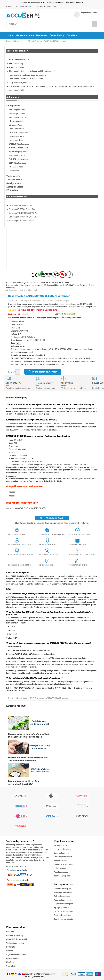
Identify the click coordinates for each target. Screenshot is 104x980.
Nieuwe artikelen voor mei (46, 6)
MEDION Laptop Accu (18, 152)
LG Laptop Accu (16, 125)
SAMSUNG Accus (35, 42)
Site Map (10, 962)
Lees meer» (14, 171)
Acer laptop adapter (62, 889)
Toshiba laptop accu (62, 876)
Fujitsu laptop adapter (63, 904)
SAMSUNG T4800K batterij (55, 42)
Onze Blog (72, 36)
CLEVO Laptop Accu (17, 163)
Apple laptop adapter (63, 893)
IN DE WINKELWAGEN (43, 372)
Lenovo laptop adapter (64, 912)
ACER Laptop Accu (17, 114)
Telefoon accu (19, 42)
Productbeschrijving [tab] (17, 398)
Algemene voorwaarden (16, 955)
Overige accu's (14, 184)
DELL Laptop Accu (17, 129)
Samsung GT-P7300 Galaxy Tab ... (23, 210)
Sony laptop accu (61, 853)
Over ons (10, 6)
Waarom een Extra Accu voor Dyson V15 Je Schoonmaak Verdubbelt (28, 759)
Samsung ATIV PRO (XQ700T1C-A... (23, 213)
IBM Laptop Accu (16, 167)
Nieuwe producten (25, 36)
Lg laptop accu (60, 869)
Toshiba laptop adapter (64, 919)
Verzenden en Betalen (25, 6)
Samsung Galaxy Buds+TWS (21, 206)
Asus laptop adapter (63, 900)
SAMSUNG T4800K (70, 479)
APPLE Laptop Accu (17, 118)
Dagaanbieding (57, 36)
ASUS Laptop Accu (17, 110)
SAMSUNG (20, 325)
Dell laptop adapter (62, 896)
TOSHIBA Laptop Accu (18, 148)
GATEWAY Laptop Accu (19, 133)
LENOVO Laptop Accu (18, 137)
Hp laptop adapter (62, 908)
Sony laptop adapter (63, 915)
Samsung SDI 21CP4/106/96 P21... (23, 217)
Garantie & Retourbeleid (17, 940)
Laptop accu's (14, 106)
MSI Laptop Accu (16, 141)
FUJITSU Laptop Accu (18, 160)
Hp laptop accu (60, 846)
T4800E (35, 340)
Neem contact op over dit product (22, 290)
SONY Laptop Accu (17, 156)
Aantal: (11, 372)
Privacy (10, 951)
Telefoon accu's (14, 180)
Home (10, 36)
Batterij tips (11, 947)
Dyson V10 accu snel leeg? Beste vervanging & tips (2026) (25, 783)
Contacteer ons (13, 959)
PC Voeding (12, 191)
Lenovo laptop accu (62, 850)
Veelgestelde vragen (15, 943)
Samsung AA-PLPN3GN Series (21, 221)
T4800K (42, 340)
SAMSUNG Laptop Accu (19, 144)
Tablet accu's (13, 177)
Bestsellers (42, 36)
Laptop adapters (15, 187)
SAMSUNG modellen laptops (39, 409)
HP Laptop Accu (16, 121)
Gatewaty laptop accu (63, 865)
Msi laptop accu (61, 861)
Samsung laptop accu (63, 857)
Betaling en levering (15, 936)
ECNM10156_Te (29, 337)
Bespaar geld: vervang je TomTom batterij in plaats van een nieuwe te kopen (29, 736)
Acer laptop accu (61, 872)
